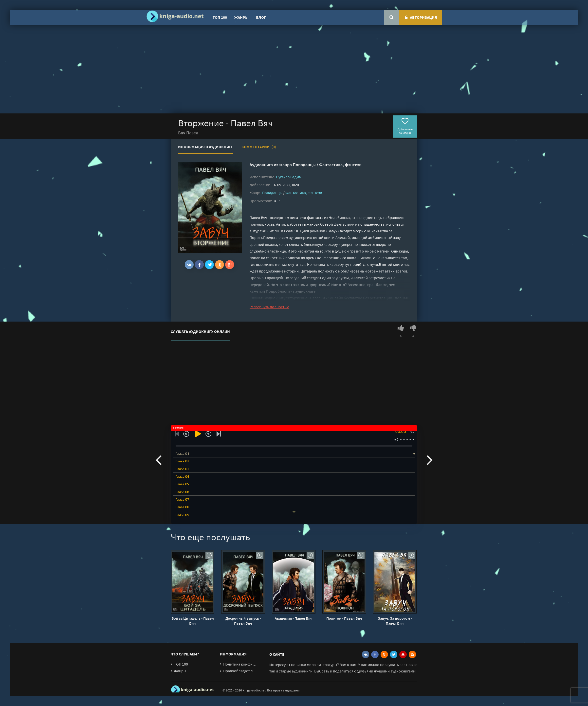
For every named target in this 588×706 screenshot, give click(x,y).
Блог (261, 17)
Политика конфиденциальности (251, 664)
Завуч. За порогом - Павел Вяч (395, 621)
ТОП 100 (220, 17)
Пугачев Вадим (289, 177)
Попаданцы (304, 165)
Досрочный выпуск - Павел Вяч (243, 621)
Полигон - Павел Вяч (344, 618)
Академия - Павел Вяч (294, 618)
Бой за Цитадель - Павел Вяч (193, 621)
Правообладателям (240, 671)
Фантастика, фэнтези (340, 165)
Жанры (241, 17)
